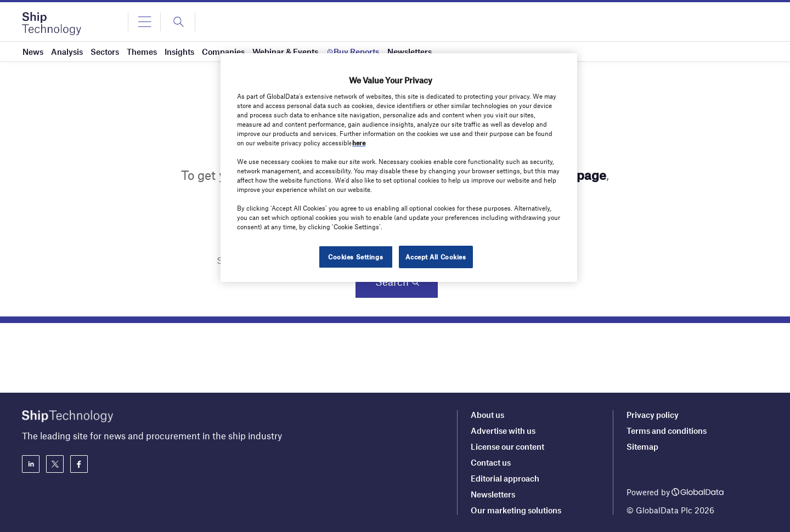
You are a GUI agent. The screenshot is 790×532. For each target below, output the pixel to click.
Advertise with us (503, 431)
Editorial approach (505, 478)
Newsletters (493, 494)
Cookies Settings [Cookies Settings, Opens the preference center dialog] (356, 257)
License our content (507, 446)
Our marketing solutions (516, 510)
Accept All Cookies (436, 257)
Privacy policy (653, 415)
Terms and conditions (667, 431)
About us (487, 415)
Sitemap (642, 446)
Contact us (491, 462)
